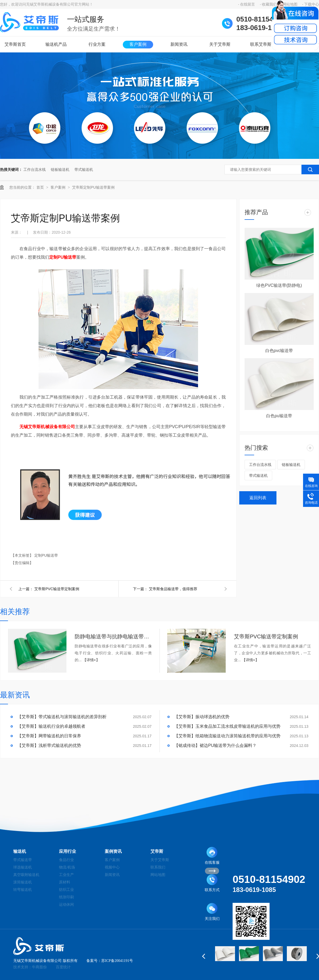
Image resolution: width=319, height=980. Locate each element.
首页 (41, 187)
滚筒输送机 (23, 882)
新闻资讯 (179, 44)
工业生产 (66, 875)
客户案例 (138, 44)
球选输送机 (23, 867)
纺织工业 (66, 890)
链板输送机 (60, 169)
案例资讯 (113, 851)
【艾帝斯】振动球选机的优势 (202, 717)
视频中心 (112, 867)
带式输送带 (23, 860)
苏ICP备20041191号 (117, 961)
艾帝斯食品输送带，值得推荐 (173, 589)
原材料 (65, 882)
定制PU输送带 (63, 257)
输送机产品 (56, 44)
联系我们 (158, 867)
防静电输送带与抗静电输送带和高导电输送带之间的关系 (113, 636)
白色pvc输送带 (279, 351)
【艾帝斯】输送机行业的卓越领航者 (51, 726)
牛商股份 (39, 967)
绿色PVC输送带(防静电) (279, 285)
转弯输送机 (23, 890)
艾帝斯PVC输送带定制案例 (57, 589)
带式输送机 (84, 169)
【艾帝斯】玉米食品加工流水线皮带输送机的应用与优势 (227, 726)
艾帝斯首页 (15, 44)
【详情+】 (91, 660)
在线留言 (247, 4)
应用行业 (68, 851)
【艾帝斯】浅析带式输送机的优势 (49, 745)
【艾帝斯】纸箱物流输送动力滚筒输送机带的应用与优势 (227, 736)
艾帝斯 (157, 851)
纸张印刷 (66, 897)
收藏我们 (269, 4)
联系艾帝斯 (261, 44)
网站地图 (158, 875)
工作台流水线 (35, 169)
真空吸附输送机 (26, 875)
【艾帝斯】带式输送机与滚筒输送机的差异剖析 (62, 717)
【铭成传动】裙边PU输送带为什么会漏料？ (215, 745)
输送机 (20, 851)
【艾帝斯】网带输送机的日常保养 (49, 736)
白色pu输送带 (279, 416)
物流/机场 (67, 867)
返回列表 (258, 498)
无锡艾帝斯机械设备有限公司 (47, 427)
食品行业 (66, 860)
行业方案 (97, 44)
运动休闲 (66, 905)
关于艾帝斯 (220, 44)
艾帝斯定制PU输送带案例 (93, 187)
